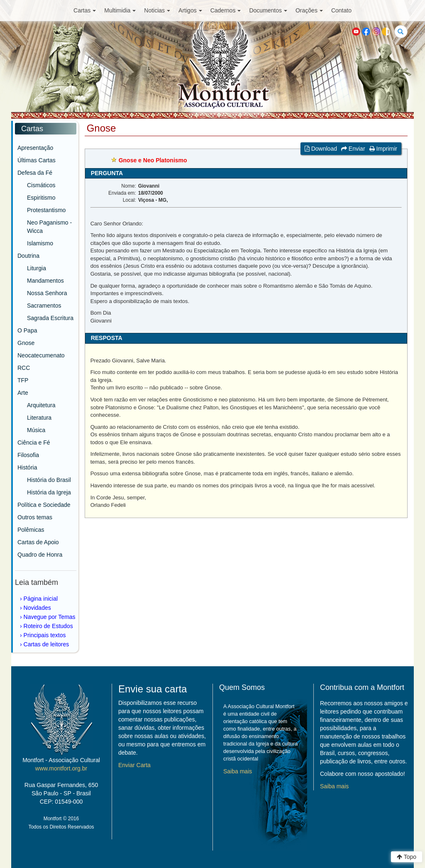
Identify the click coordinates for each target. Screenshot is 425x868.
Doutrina (28, 256)
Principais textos (45, 635)
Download (321, 149)
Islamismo (40, 243)
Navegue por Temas (50, 617)
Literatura (39, 418)
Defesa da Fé (35, 173)
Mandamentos (45, 281)
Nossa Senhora (47, 293)
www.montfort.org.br (61, 768)
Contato (341, 10)
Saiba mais (238, 771)
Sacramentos (44, 306)
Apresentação (35, 148)
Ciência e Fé (34, 443)
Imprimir (383, 149)
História (27, 467)
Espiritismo (41, 198)
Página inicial (41, 599)
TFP (23, 380)
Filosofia (28, 455)
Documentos (268, 10)
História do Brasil (49, 480)
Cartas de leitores (46, 644)
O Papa (27, 330)
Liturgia (37, 268)
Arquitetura (41, 405)
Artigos (190, 10)
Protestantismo (46, 210)
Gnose (26, 343)
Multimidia (120, 10)
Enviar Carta (134, 765)
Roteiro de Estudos (48, 626)
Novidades (37, 608)
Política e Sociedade (44, 505)
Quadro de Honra (40, 555)
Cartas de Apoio (38, 542)
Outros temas (35, 517)
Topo (407, 857)
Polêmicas (31, 530)
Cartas (85, 10)
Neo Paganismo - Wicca (49, 227)
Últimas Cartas (37, 160)
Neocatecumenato (41, 355)
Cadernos (226, 10)
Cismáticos (41, 185)
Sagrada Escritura (50, 318)
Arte (23, 393)
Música (36, 430)
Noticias (157, 10)
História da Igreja (49, 492)
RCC (24, 368)
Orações (309, 10)
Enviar (353, 149)
